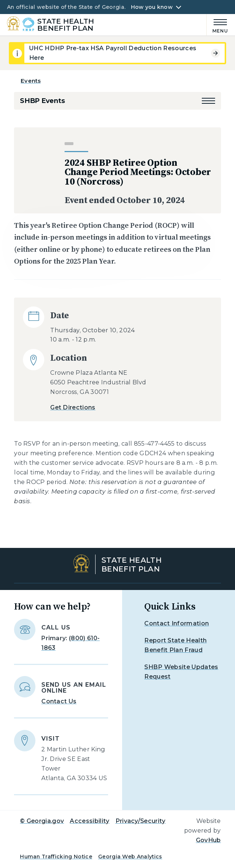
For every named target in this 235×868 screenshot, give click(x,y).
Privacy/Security (141, 821)
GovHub (208, 840)
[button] (208, 101)
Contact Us (59, 701)
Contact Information (177, 623)
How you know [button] (152, 7)
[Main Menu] (217, 25)
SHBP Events (42, 101)
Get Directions (73, 407)
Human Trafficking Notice (56, 857)
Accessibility (89, 821)
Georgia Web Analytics (130, 857)
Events (31, 81)
